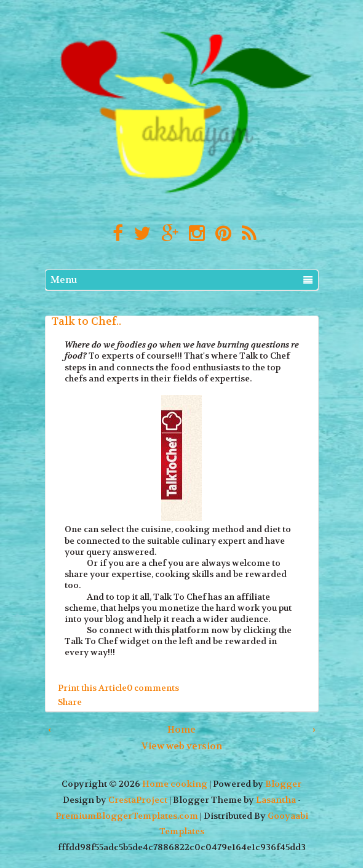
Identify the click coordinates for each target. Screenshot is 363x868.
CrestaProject (138, 800)
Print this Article (92, 688)
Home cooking (175, 784)
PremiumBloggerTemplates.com (127, 816)
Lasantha (276, 800)
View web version (182, 746)
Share (70, 701)
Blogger (283, 784)
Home (181, 730)
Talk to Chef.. (86, 321)
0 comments (153, 688)
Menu (181, 280)
